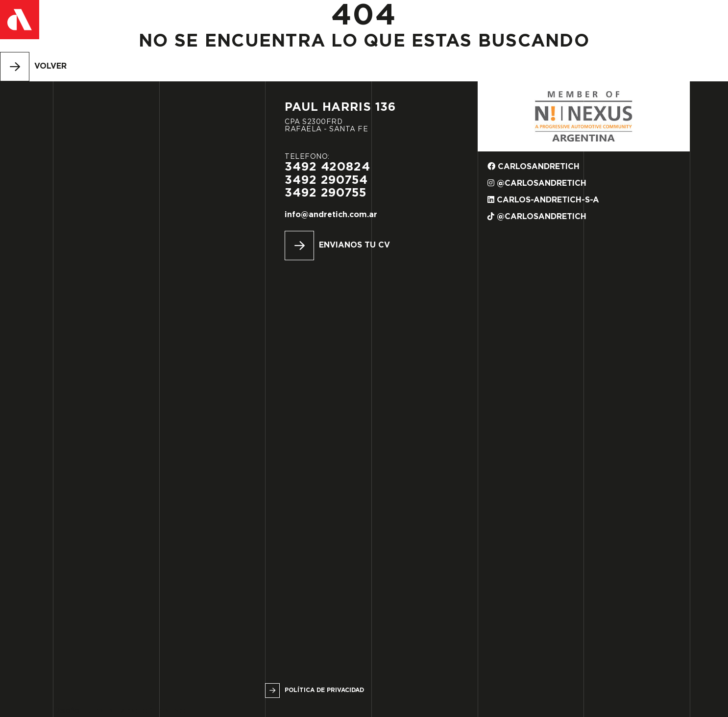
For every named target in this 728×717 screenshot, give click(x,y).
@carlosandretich (537, 183)
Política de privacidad (324, 690)
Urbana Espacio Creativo (135, 711)
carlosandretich (534, 166)
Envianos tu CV (354, 245)
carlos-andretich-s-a (543, 200)
